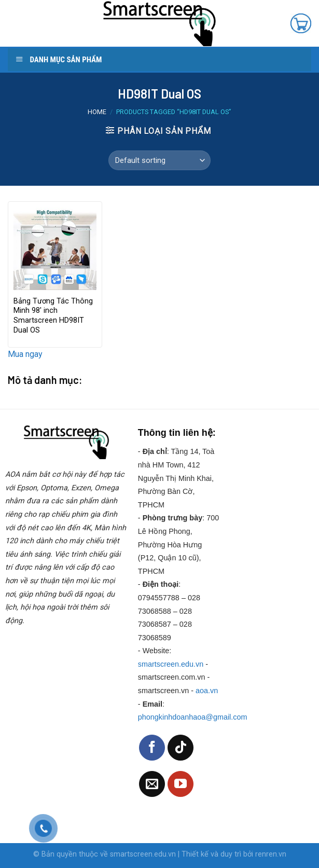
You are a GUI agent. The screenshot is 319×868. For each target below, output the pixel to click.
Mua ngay (25, 354)
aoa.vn (207, 691)
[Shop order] (159, 160)
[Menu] (17, 23)
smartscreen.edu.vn (171, 664)
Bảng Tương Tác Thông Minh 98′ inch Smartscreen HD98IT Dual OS (53, 316)
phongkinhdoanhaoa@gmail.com (193, 717)
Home (97, 112)
